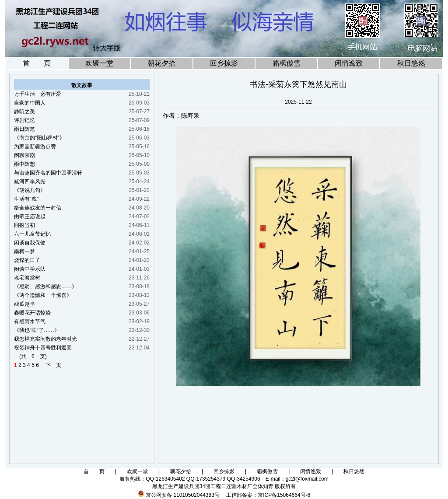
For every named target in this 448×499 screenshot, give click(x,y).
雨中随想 (24, 164)
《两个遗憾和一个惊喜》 (43, 295)
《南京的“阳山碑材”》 (39, 138)
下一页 (51, 365)
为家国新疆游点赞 (35, 147)
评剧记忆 (24, 120)
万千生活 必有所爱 (38, 94)
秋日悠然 (411, 63)
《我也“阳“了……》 (37, 330)
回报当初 (24, 225)
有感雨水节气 (30, 321)
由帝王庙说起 (30, 216)
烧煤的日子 (27, 260)
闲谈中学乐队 (30, 269)
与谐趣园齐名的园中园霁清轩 (48, 173)
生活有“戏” (26, 199)
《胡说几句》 (30, 190)
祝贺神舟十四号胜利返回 (43, 348)
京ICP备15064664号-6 (284, 495)
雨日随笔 (24, 129)
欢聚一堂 (99, 63)
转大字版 (107, 48)
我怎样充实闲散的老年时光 (45, 339)
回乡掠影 (224, 63)
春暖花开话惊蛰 (32, 313)
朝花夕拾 (161, 63)
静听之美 (24, 112)
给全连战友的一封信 (38, 208)
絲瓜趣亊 (24, 304)
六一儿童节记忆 (32, 234)
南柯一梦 (24, 251)
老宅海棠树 (27, 278)
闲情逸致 (349, 63)
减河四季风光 (30, 181)
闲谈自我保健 (30, 243)
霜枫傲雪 (287, 63)
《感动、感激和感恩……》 (45, 286)
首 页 (37, 63)
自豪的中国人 (30, 103)
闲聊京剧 (24, 155)
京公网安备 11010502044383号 (183, 495)
